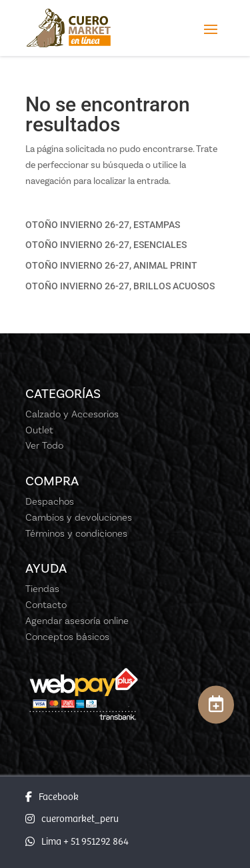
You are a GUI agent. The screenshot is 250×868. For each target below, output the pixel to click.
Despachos (50, 501)
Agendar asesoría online (77, 621)
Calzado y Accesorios (72, 414)
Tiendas (42, 589)
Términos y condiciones (76, 533)
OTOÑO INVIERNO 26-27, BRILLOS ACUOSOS (120, 286)
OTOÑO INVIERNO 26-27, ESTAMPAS (103, 225)
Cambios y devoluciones (79, 517)
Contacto (46, 605)
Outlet (39, 430)
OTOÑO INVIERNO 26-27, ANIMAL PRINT (111, 265)
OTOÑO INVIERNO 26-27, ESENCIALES (106, 245)
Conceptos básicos (67, 637)
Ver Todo (44, 445)
